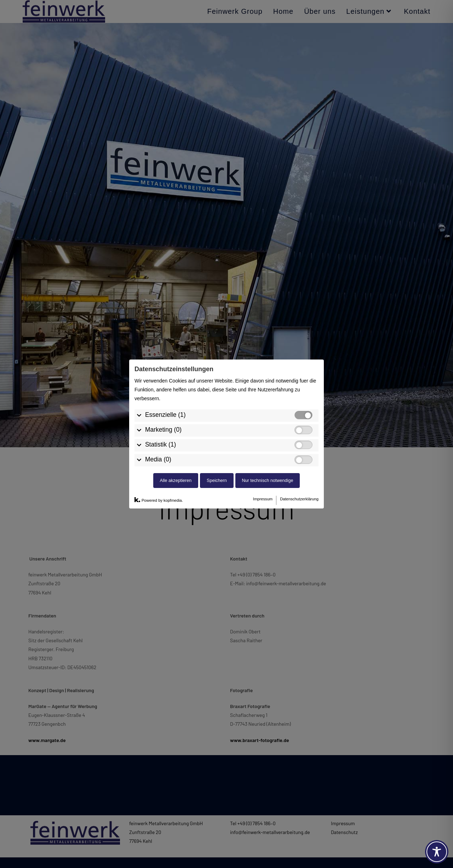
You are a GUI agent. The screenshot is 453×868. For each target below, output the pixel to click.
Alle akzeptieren (176, 413)
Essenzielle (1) (165, 347)
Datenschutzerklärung (299, 432)
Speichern (217, 413)
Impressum (263, 432)
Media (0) (158, 392)
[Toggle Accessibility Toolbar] (437, 852)
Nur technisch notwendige (268, 413)
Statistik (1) (161, 377)
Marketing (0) (163, 362)
